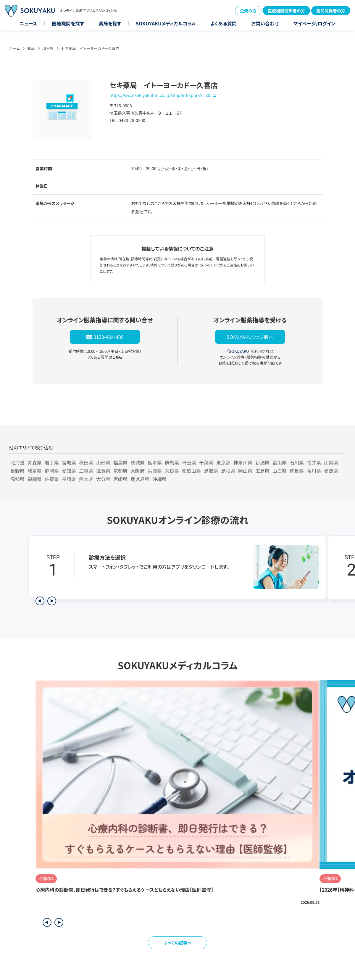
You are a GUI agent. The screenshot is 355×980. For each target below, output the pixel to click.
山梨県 (331, 462)
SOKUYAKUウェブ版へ (250, 337)
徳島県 (297, 471)
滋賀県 (103, 471)
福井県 (314, 462)
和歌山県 (191, 471)
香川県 (314, 471)
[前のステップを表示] (40, 601)
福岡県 (35, 479)
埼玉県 (48, 48)
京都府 (120, 471)
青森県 (35, 462)
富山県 (280, 462)
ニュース (28, 23)
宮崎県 (120, 479)
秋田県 (86, 462)
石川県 (297, 462)
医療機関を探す (68, 23)
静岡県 (52, 471)
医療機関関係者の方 (286, 11)
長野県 (17, 471)
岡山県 (245, 471)
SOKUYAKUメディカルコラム (166, 23)
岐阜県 (35, 471)
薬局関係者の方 (331, 11)
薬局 (31, 48)
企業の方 (248, 11)
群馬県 (172, 462)
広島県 (262, 471)
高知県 (17, 479)
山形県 (103, 462)
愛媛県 (331, 471)
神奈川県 (243, 462)
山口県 (280, 471)
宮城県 (69, 462)
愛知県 (69, 471)
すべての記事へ (178, 943)
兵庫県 (155, 471)
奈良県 (172, 471)
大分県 (103, 479)
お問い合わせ (265, 23)
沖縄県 (159, 479)
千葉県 (206, 462)
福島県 (120, 462)
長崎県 (69, 479)
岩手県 (52, 462)
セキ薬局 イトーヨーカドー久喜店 (90, 48)
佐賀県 (52, 479)
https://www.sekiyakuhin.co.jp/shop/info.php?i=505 (160, 95)
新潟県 (262, 462)
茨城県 (138, 462)
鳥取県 (211, 471)
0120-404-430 (109, 337)
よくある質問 (224, 23)
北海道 (17, 462)
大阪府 (138, 471)
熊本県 (86, 479)
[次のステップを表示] (52, 601)
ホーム (14, 48)
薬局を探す (110, 23)
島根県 (228, 471)
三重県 (86, 471)
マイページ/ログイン (314, 23)
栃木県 (155, 462)
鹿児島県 (140, 479)
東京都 (223, 462)
